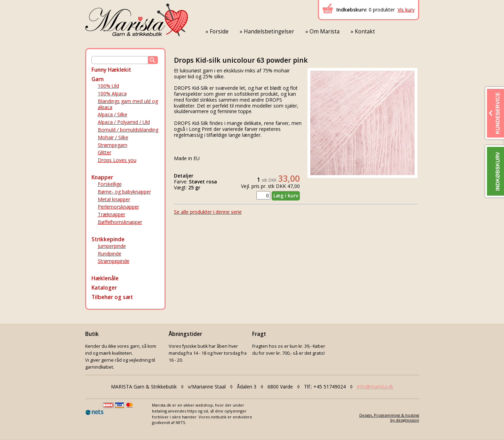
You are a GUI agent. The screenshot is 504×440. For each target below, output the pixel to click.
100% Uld (108, 86)
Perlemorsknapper (118, 207)
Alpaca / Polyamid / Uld (124, 122)
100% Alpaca (112, 93)
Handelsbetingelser (269, 32)
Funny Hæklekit (111, 70)
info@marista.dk (375, 387)
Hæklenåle (105, 278)
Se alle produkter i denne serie (208, 212)
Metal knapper (114, 199)
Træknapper (111, 214)
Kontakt (365, 32)
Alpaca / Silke (113, 114)
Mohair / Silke (113, 137)
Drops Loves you (117, 160)
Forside (219, 32)
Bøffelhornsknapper (120, 222)
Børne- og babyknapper (124, 192)
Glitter (105, 152)
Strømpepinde (114, 261)
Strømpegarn (113, 145)
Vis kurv (406, 10)
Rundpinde (110, 254)
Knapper (102, 177)
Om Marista (325, 32)
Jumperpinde (112, 246)
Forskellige (110, 184)
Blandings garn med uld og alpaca (128, 104)
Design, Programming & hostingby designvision (389, 417)
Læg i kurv (286, 195)
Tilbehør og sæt (112, 297)
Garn (98, 79)
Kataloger (104, 288)
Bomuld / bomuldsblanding (128, 130)
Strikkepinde (108, 239)
